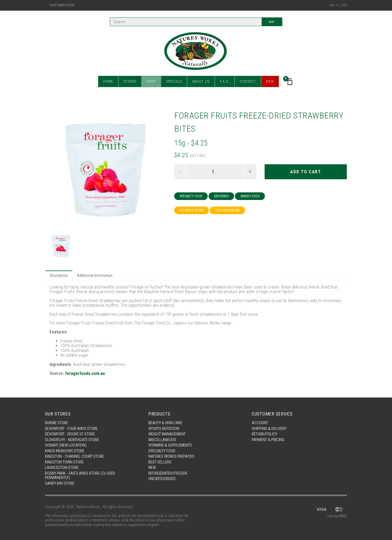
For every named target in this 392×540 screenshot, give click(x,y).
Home (108, 82)
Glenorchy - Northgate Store (72, 440)
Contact (248, 82)
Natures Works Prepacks (171, 456)
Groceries (221, 196)
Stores (130, 82)
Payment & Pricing (268, 440)
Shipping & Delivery (269, 429)
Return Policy (264, 434)
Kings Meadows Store (65, 451)
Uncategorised (162, 479)
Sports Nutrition (164, 429)
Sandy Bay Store (60, 483)
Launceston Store (62, 468)
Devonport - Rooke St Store (70, 434)
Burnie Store (56, 423)
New (270, 82)
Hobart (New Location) (66, 445)
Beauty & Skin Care (165, 423)
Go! (272, 22)
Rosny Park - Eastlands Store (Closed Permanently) (80, 476)
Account (260, 423)
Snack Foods (250, 196)
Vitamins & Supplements (170, 445)
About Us (201, 82)
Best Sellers (160, 462)
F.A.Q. (225, 82)
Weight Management (167, 434)
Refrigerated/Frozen (168, 473)
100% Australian (227, 210)
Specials (174, 82)
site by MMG (337, 516)
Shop (151, 82)
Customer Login (62, 5)
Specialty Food (191, 196)
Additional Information (95, 275)
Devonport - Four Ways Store (71, 429)
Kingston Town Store (64, 462)
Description (59, 275)
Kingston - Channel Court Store (74, 456)
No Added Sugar (192, 210)
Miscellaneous (162, 440)
